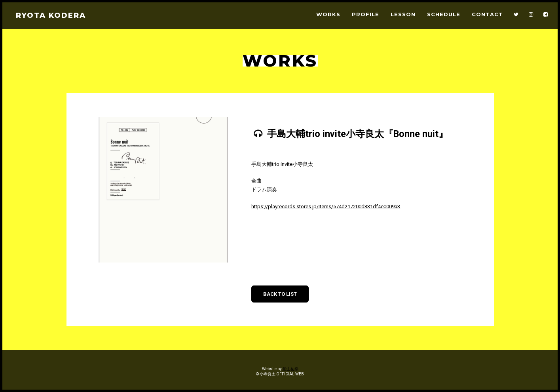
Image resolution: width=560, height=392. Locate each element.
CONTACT (487, 14)
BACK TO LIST (280, 294)
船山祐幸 (290, 369)
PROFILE (365, 14)
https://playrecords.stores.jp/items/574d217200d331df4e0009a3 (326, 206)
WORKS (328, 14)
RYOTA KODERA (51, 15)
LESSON (403, 14)
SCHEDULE (444, 14)
